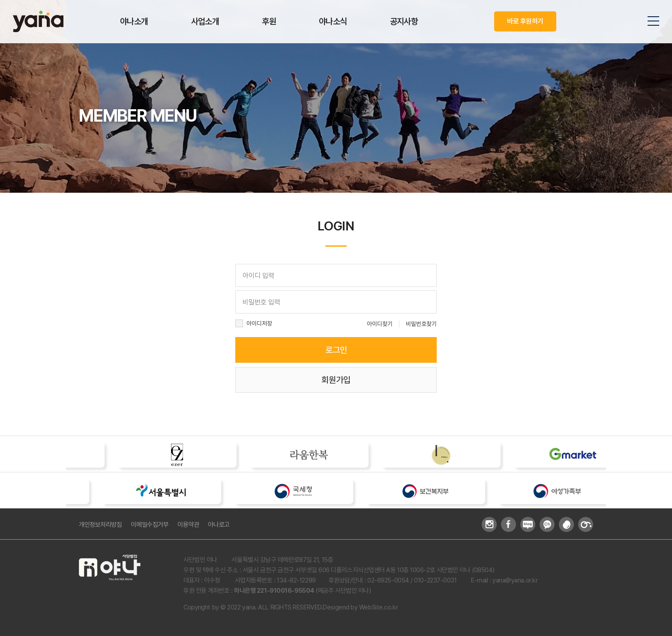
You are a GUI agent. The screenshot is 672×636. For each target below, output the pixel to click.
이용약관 (188, 525)
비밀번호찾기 (421, 324)
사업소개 (205, 21)
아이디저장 (259, 323)
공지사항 (404, 21)
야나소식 (333, 21)
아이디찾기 (380, 324)
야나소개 (134, 21)
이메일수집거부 (150, 525)
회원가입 (336, 380)
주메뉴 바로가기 (0, 0)
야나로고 (219, 525)
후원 (269, 21)
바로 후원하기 (525, 21)
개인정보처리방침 (100, 525)
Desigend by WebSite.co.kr (360, 607)
